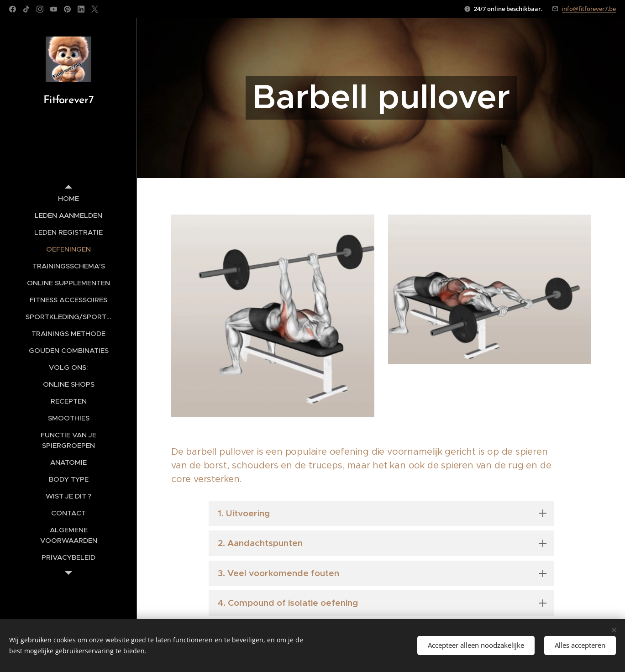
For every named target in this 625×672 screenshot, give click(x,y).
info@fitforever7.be (589, 9)
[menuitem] (68, 198)
